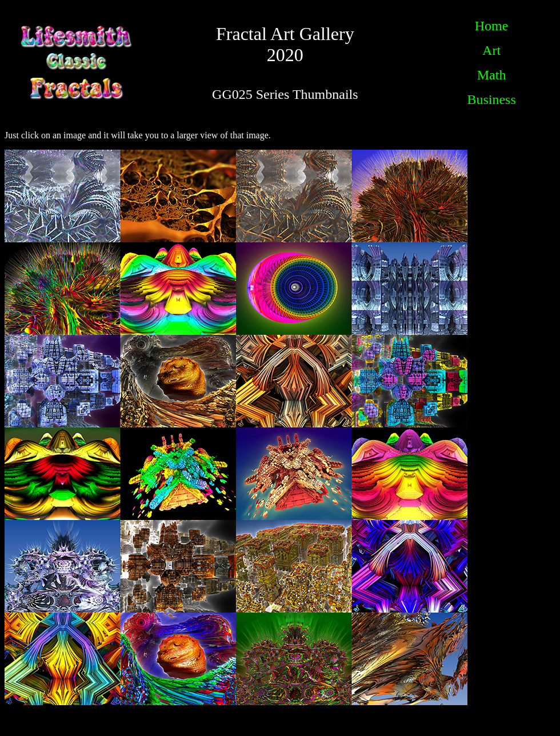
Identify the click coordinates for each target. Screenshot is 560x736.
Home (492, 26)
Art (491, 50)
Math (492, 75)
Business (491, 99)
